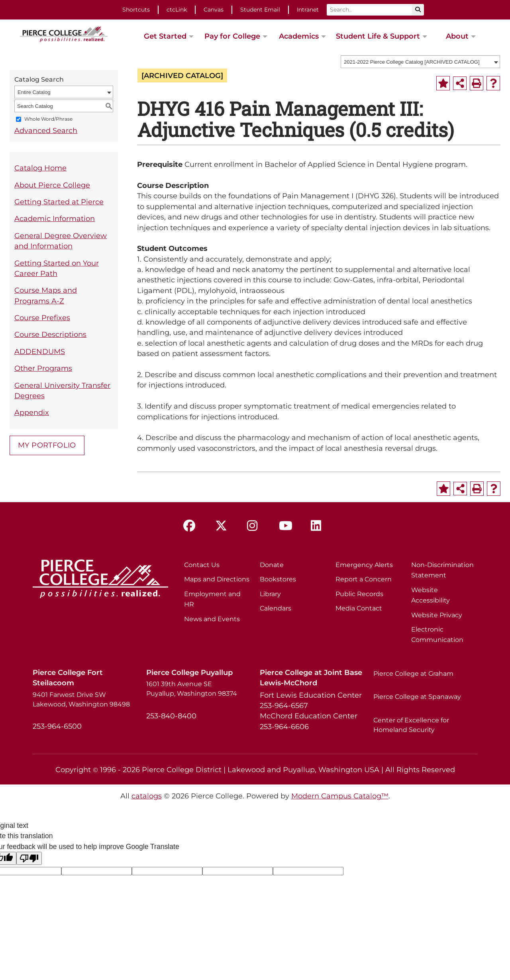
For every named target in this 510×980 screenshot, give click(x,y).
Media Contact (359, 608)
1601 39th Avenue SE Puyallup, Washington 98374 (192, 689)
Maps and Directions (217, 579)
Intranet (308, 10)
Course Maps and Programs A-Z (46, 295)
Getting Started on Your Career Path (57, 268)
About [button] (457, 36)
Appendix (32, 412)
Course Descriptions (50, 334)
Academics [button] (299, 36)
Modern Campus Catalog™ (340, 796)
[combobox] (420, 62)
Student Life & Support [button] (378, 36)
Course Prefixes (42, 318)
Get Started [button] (165, 36)
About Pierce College (52, 185)
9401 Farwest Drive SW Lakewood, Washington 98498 (81, 699)
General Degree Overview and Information (61, 241)
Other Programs (43, 368)
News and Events (212, 619)
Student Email (260, 10)
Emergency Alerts (364, 565)
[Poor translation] (29, 858)
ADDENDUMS (40, 351)
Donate (272, 565)
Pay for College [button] (232, 36)
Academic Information (55, 218)
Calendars (276, 608)
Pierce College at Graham (413, 674)
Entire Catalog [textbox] (34, 92)
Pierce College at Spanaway (417, 697)
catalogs (147, 796)
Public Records (359, 594)
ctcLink (177, 10)
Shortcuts (136, 10)
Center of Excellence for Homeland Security (411, 725)
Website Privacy (437, 615)
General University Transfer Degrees (62, 390)
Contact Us (202, 565)
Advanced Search (46, 130)
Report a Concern (364, 579)
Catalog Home (40, 168)
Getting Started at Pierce (59, 202)
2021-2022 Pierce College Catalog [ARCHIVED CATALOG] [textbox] (412, 62)
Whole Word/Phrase (48, 119)
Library (270, 594)
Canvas (214, 10)
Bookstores (278, 579)
